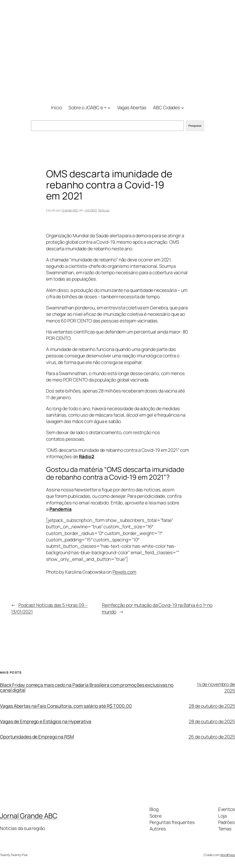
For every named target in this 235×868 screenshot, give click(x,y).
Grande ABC (70, 210)
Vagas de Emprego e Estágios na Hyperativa (46, 721)
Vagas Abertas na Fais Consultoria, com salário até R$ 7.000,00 (66, 706)
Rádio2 (86, 456)
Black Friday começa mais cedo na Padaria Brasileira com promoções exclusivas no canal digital (87, 688)
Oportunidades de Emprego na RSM (37, 737)
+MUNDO (90, 210)
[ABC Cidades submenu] (183, 108)
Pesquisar (195, 126)
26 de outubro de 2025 (212, 737)
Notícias (104, 210)
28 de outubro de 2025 (212, 706)
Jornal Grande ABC (29, 816)
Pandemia (60, 509)
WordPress (228, 855)
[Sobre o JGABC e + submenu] (109, 108)
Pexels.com (124, 572)
